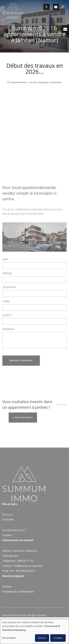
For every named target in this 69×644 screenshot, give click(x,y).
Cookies (7, 586)
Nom (5, 260)
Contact (7, 535)
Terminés (8, 520)
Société (7, 316)
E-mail (6, 302)
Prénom (7, 274)
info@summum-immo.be (28, 566)
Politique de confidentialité (18, 592)
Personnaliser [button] (9, 638)
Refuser (42, 638)
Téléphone (9, 288)
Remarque (8, 330)
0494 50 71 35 (25, 561)
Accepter (58, 638)
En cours (7, 515)
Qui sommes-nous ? (14, 530)
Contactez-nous (23, 418)
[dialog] (34, 631)
